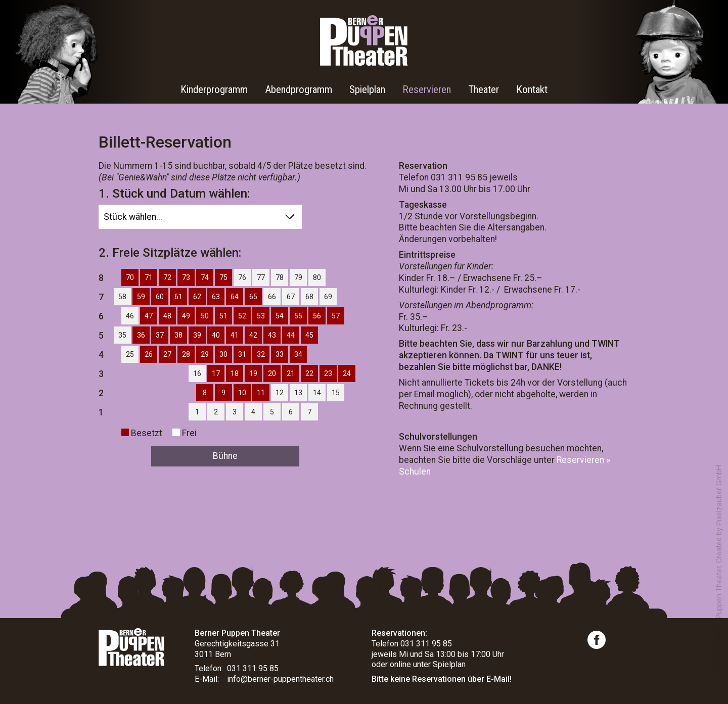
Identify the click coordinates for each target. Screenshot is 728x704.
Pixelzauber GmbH (719, 495)
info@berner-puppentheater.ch (280, 679)
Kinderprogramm (214, 89)
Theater (484, 89)
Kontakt (532, 89)
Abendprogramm (299, 89)
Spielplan (367, 89)
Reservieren (427, 89)
